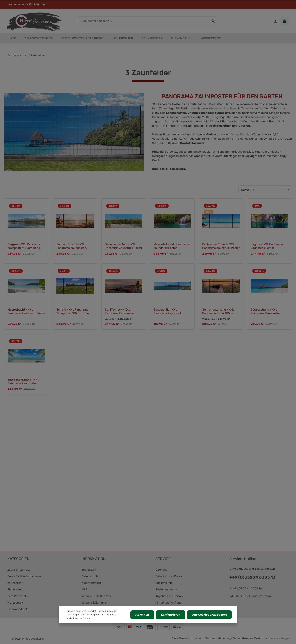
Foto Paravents (17, 596)
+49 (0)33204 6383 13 (252, 577)
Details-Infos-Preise (169, 576)
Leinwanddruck (17, 609)
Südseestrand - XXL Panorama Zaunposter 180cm (265, 311)
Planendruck (16, 589)
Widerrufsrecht (91, 583)
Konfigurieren (171, 615)
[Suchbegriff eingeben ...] (143, 21)
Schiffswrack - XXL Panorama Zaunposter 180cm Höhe (119, 311)
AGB (84, 589)
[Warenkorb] (284, 21)
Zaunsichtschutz (18, 570)
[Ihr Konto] (275, 21)
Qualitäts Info (164, 583)
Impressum (89, 570)
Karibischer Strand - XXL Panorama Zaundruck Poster (221, 246)
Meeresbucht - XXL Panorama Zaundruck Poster (26, 311)
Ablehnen (142, 615)
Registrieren (37, 4)
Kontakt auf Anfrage (168, 603)
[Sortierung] (265, 190)
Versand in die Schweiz (96, 596)
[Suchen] (213, 21)
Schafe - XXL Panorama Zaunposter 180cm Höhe (73, 311)
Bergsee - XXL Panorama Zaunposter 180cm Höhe (24, 246)
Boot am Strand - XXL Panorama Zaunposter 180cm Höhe (71, 246)
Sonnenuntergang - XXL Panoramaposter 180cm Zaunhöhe (218, 311)
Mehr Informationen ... (79, 618)
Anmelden (15, 4)
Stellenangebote (166, 589)
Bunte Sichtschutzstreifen (25, 576)
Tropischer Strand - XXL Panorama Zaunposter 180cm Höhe (23, 382)
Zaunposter (15, 583)
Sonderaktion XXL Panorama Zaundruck (168, 311)
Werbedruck (15, 603)
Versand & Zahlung (94, 603)
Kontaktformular (192, 143)
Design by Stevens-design (271, 638)
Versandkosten (243, 638)
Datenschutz (90, 576)
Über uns (161, 570)
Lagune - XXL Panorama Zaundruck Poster (267, 246)
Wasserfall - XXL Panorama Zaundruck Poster (171, 246)
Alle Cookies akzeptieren (209, 615)
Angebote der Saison (169, 596)
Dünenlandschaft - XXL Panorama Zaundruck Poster (124, 246)
